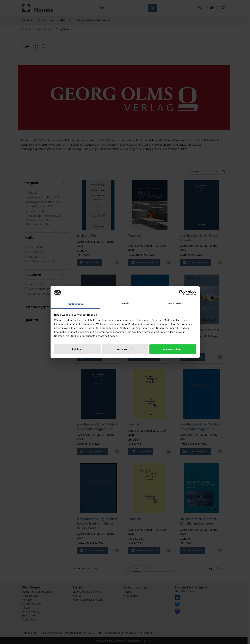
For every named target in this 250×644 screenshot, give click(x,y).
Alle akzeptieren (173, 349)
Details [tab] (125, 303)
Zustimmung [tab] (75, 304)
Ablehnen (77, 349)
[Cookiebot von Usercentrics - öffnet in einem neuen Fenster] (181, 292)
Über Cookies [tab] (175, 303)
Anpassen (125, 349)
